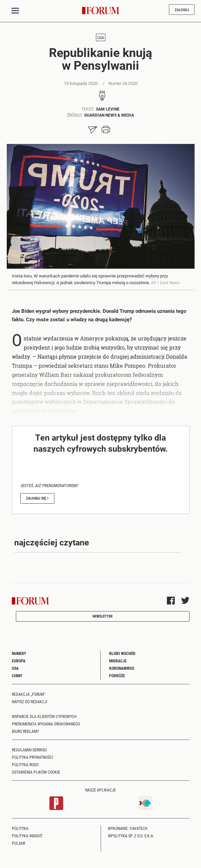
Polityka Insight (27, 836)
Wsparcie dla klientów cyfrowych (44, 716)
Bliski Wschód (122, 653)
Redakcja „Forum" (29, 694)
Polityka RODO (25, 765)
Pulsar (18, 843)
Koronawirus (122, 668)
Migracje (118, 661)
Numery (19, 653)
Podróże (117, 676)
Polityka (20, 828)
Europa (19, 661)
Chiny (17, 676)
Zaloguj (182, 10)
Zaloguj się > (37, 498)
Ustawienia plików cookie (36, 772)
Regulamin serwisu (29, 750)
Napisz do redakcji (30, 701)
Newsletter (103, 616)
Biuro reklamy (25, 731)
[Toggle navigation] (15, 11)
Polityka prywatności (32, 757)
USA (101, 37)
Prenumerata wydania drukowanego (46, 724)
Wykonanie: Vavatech (128, 828)
